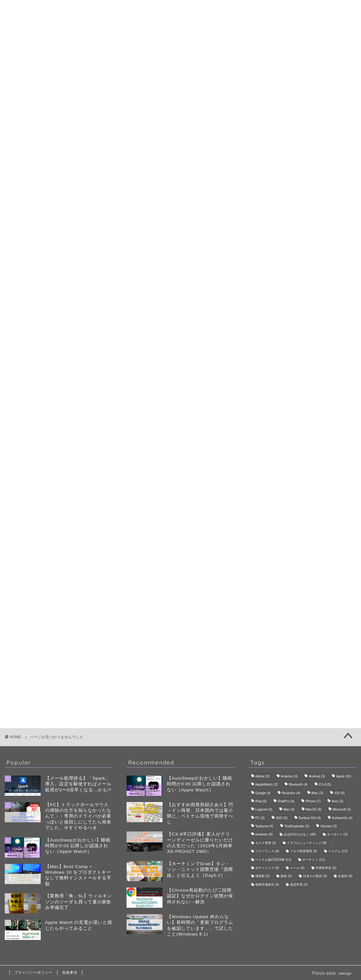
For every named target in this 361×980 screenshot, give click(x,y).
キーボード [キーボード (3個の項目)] (337, 835)
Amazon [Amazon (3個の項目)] (289, 776)
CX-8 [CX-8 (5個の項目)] (325, 785)
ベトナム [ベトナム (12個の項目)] (338, 851)
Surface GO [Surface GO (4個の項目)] (310, 818)
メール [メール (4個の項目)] (297, 868)
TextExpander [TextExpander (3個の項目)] (297, 826)
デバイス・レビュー (306, 228)
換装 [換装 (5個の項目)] (286, 876)
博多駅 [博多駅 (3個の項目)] (263, 876)
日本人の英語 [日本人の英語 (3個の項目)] (315, 876)
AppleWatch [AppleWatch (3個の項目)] (266, 785)
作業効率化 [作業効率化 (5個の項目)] (326, 868)
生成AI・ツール (306, 236)
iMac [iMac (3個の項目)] (317, 793)
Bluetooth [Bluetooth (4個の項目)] (298, 785)
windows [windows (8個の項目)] (264, 835)
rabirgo (180, 9)
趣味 (40, 340)
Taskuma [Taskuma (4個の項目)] (264, 826)
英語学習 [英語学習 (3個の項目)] (299, 885)
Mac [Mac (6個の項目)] (289, 810)
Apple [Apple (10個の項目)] (344, 776)
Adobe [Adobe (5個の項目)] (263, 776)
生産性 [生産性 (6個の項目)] (345, 876)
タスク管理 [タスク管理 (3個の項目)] (266, 843)
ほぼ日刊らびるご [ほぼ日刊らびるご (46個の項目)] (300, 835)
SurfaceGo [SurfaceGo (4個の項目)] (342, 818)
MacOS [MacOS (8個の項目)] (314, 810)
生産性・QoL (52, 331)
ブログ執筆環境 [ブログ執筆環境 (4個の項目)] (304, 851)
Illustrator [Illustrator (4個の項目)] (291, 793)
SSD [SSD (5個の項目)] (282, 818)
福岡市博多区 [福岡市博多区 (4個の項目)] (267, 885)
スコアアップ (293, 286)
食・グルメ (306, 311)
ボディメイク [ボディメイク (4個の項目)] (267, 868)
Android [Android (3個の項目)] (317, 776)
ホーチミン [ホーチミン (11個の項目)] (314, 860)
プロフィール (180, 27)
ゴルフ (306, 270)
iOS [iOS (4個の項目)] (339, 793)
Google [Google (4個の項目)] (263, 793)
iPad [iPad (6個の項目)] (261, 801)
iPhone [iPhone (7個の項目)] (313, 801)
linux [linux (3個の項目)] (337, 801)
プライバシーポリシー (33, 972)
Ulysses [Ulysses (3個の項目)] (328, 826)
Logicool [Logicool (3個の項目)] (264, 810)
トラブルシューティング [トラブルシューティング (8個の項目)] (307, 843)
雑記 (40, 349)
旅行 (306, 296)
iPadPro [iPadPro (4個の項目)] (286, 801)
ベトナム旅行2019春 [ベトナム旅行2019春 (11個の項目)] (273, 860)
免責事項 (70, 972)
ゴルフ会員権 (293, 279)
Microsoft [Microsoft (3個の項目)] (342, 810)
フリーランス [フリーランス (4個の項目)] (267, 851)
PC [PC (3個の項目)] (260, 818)
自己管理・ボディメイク (306, 244)
